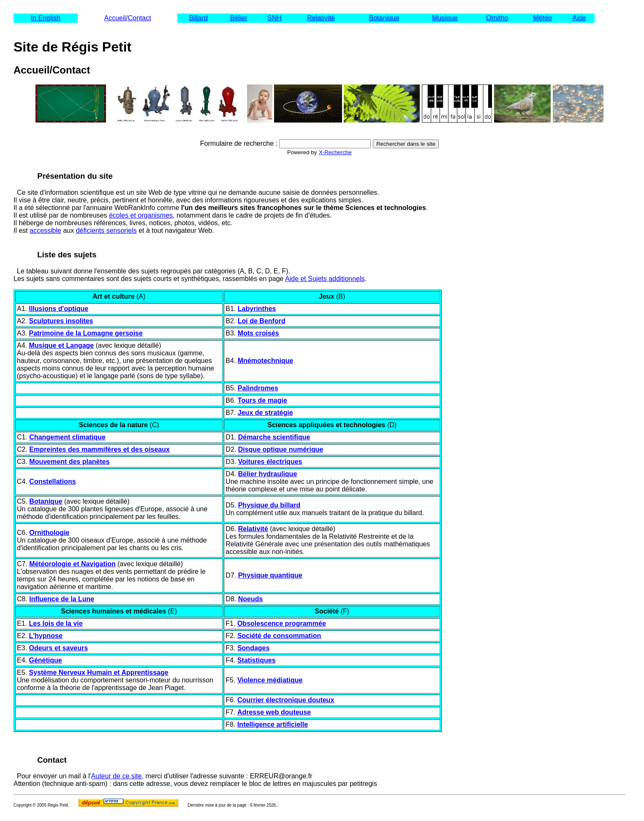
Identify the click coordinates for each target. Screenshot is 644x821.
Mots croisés (258, 333)
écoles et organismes (141, 215)
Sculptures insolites (61, 321)
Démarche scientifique (274, 437)
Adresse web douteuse (274, 712)
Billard (198, 18)
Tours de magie (262, 400)
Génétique (45, 660)
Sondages (253, 648)
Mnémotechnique (266, 361)
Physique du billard (269, 505)
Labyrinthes (257, 309)
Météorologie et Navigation (72, 564)
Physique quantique (270, 575)
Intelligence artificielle (273, 724)
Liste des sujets (67, 255)
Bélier (239, 18)
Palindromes (258, 388)
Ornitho (497, 18)
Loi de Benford (262, 321)
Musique (445, 18)
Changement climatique (67, 437)
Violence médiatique (270, 680)
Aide (579, 18)
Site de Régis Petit (72, 47)
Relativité (321, 18)
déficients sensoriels (106, 230)
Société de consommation (279, 636)
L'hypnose (45, 636)
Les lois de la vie (56, 623)
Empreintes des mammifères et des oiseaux (99, 449)
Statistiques (257, 660)
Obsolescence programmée (282, 623)
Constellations (52, 481)
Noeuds (251, 599)
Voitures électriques (270, 462)
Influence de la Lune (62, 599)
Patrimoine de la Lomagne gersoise (86, 333)
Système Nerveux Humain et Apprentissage (98, 672)
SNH (274, 18)
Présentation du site (75, 176)
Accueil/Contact (127, 18)
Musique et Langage (61, 345)
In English (46, 18)
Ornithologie (49, 533)
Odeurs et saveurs (58, 648)
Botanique (384, 18)
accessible (45, 230)
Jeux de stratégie (265, 413)
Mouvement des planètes (69, 462)
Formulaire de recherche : (239, 143)
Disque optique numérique (281, 449)
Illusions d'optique (58, 309)
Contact (52, 760)
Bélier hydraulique (268, 474)
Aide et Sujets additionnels (325, 279)
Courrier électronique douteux (286, 700)
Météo (543, 18)
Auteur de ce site (117, 776)
